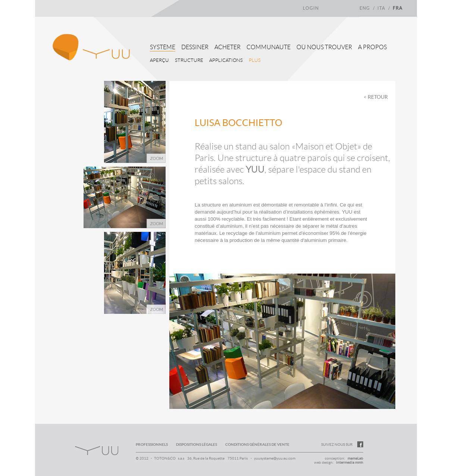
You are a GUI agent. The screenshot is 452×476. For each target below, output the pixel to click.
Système (163, 47)
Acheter (227, 47)
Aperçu (159, 60)
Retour (378, 97)
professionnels (152, 445)
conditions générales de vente (257, 445)
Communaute (269, 47)
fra (398, 8)
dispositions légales (197, 445)
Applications (226, 60)
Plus (255, 60)
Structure (189, 60)
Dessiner (195, 47)
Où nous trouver (324, 47)
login (311, 8)
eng (365, 8)
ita (382, 8)
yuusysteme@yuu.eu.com (275, 458)
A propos (372, 47)
